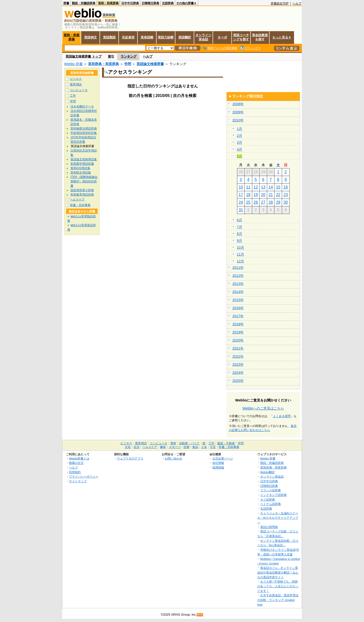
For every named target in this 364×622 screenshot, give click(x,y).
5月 (239, 156)
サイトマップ (78, 481)
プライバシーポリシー (84, 476)
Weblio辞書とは (79, 458)
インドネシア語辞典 (273, 495)
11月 (240, 254)
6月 (239, 220)
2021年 (238, 348)
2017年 (238, 316)
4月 (239, 149)
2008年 (238, 104)
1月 (239, 129)
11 (248, 187)
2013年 (238, 284)
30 (286, 202)
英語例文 (91, 37)
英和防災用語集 (81, 173)
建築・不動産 (226, 443)
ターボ (222, 37)
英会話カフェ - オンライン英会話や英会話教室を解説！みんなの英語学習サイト (278, 572)
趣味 (163, 447)
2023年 (238, 364)
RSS (200, 615)
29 (278, 202)
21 (271, 195)
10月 (240, 247)
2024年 (238, 373)
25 (248, 202)
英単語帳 (147, 37)
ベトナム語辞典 (271, 504)
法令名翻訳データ (82, 106)
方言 (213, 447)
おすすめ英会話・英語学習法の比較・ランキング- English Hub (278, 600)
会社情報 (218, 463)
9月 (239, 241)
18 (248, 195)
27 (263, 202)
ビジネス (76, 79)
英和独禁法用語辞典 (84, 129)
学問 (128, 64)
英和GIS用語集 (80, 168)
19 (256, 195)
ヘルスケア (77, 200)
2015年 (238, 300)
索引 (111, 56)
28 (271, 202)
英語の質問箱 (269, 527)
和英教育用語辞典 (82, 195)
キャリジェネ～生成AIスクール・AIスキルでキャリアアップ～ (278, 518)
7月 (239, 227)
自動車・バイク (189, 443)
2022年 (238, 356)
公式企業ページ (223, 458)
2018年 (238, 324)
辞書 (66, 3)
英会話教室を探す (260, 37)
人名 (204, 447)
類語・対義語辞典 (84, 3)
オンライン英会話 (203, 37)
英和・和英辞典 (108, 3)
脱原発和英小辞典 (82, 190)
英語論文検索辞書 (150, 64)
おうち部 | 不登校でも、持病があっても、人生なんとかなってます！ (278, 586)
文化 (128, 447)
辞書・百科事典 (80, 205)
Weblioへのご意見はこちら (263, 408)
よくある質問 (282, 416)
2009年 (238, 112)
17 (241, 195)
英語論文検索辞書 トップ (84, 56)
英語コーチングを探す (241, 37)
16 (286, 187)
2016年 (238, 308)
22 (278, 195)
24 (241, 202)
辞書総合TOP (280, 3)
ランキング (129, 56)
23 (286, 195)
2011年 (238, 268)
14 (271, 187)
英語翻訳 (185, 37)
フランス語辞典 (271, 490)
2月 (239, 136)
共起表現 (128, 37)
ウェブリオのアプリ (130, 458)
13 (263, 187)
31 (241, 210)
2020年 (238, 340)
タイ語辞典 (268, 499)
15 (278, 187)
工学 (73, 96)
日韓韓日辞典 (150, 3)
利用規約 (75, 472)
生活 (136, 447)
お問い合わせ (173, 458)
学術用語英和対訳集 (84, 133)
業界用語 (76, 84)
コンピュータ (79, 90)
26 (256, 202)
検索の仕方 (76, 463)
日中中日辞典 (130, 3)
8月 (239, 234)
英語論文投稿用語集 (84, 159)
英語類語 (109, 37)
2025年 (238, 381)
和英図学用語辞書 (82, 164)
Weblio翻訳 (267, 472)
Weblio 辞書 (73, 64)
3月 (239, 142)
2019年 (238, 332)
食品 (195, 447)
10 (241, 187)
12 (256, 187)
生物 (186, 447)
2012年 (238, 276)
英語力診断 (166, 37)
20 (263, 195)
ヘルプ (297, 3)
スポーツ (175, 447)
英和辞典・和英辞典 (103, 64)
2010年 (238, 120)
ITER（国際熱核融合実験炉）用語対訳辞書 (84, 181)
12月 (240, 261)
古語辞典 (168, 3)
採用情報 (218, 467)
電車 (173, 443)
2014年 (238, 292)
